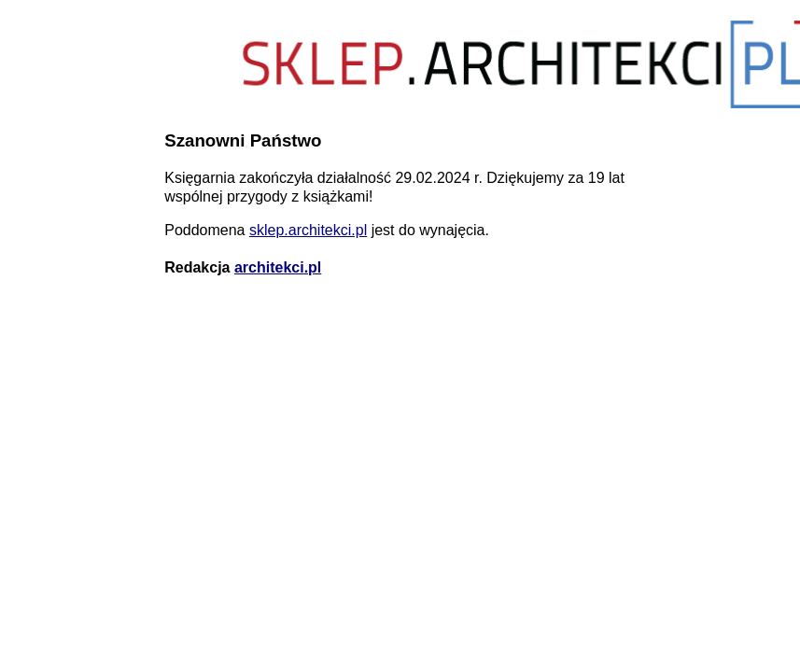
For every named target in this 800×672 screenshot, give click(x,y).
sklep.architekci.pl (308, 230)
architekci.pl (278, 267)
